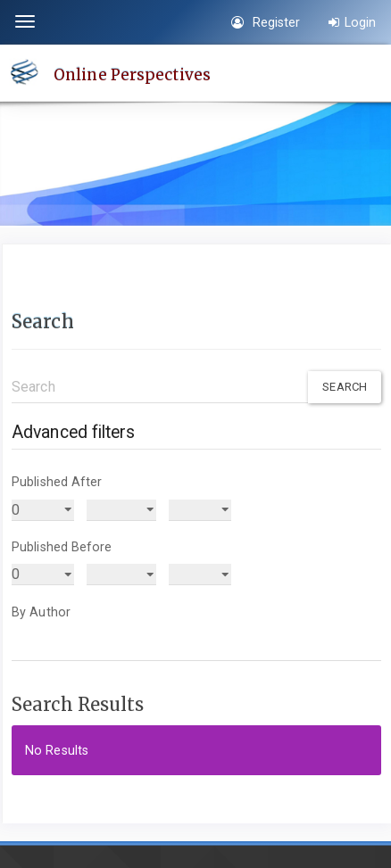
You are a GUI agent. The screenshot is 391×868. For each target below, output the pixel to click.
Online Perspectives (132, 74)
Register (266, 22)
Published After (57, 482)
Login (352, 22)
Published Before (62, 547)
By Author (41, 612)
